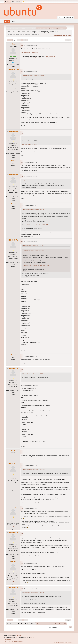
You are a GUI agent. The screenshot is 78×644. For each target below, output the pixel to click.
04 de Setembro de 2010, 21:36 (31, 465)
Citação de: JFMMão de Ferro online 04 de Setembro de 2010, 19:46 (35, 225)
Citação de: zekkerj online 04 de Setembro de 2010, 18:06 (34, 75)
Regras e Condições (61, 642)
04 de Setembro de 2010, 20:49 (31, 242)
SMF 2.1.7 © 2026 (9, 642)
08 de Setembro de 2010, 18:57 (31, 563)
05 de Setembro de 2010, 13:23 (31, 508)
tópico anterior (58, 36)
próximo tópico (67, 36)
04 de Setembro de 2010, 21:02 (31, 356)
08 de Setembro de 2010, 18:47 (31, 534)
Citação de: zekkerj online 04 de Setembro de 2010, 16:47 (34, 209)
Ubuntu (32, 637)
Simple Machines (18, 642)
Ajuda (55, 642)
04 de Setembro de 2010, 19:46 (31, 176)
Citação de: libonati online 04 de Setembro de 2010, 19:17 (34, 180)
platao (14, 44)
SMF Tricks (19, 635)
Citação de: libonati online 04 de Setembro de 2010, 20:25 (34, 246)
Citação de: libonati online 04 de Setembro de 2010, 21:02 (34, 374)
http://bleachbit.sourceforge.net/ (29, 52)
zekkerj (14, 507)
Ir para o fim (10, 40)
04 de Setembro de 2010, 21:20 (31, 452)
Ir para (49, 627)
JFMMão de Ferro (14, 70)
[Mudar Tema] (23, 2)
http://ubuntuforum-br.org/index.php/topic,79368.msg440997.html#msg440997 (39, 57)
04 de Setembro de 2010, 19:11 (31, 133)
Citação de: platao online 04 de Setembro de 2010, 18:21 (33, 137)
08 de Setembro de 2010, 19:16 (31, 589)
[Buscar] (64, 17)
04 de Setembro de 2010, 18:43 (31, 71)
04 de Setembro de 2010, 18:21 (31, 46)
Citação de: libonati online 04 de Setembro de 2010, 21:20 (34, 469)
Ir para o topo (10, 620)
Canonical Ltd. (8, 639)
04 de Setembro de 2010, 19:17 (31, 162)
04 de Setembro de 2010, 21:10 (31, 370)
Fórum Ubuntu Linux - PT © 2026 (65, 640)
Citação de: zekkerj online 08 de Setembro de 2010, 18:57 (34, 593)
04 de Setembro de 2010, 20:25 (31, 205)
